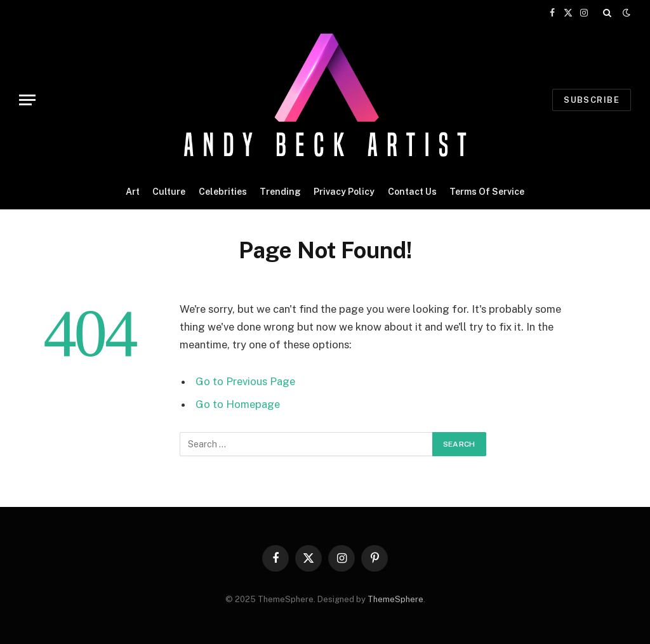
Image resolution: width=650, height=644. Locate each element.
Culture (169, 192)
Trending (280, 192)
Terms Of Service (487, 192)
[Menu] (27, 100)
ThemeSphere (395, 599)
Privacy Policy (344, 192)
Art (133, 192)
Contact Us (412, 192)
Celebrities (223, 192)
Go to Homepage (238, 404)
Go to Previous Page (245, 381)
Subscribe (592, 100)
